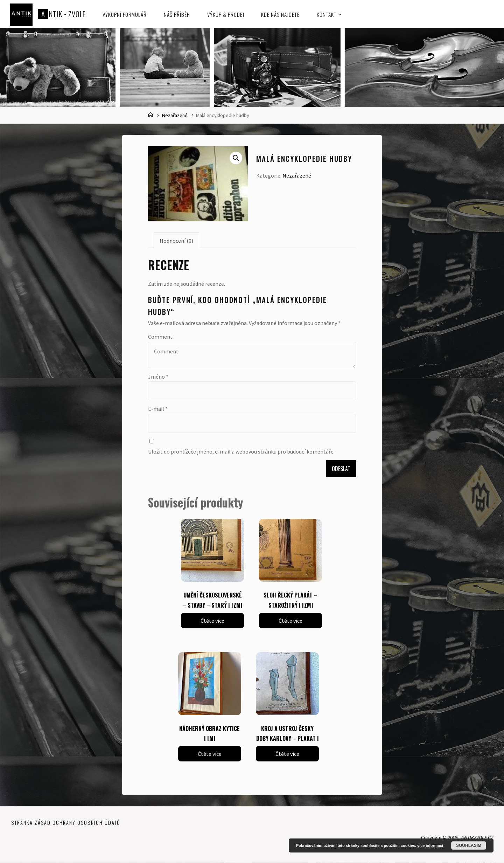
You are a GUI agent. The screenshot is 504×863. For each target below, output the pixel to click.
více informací (430, 845)
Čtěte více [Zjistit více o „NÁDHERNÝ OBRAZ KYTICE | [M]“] (210, 754)
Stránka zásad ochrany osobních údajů (66, 823)
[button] (236, 158)
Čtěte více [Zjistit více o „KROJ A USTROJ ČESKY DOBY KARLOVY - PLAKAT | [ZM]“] (287, 754)
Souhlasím (469, 845)
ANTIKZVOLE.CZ (476, 838)
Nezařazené (175, 115)
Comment (160, 337)
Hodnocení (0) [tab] (176, 241)
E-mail (158, 409)
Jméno (158, 377)
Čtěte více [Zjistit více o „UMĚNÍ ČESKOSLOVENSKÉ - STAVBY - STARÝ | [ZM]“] (212, 621)
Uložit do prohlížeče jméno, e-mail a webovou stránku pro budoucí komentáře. (241, 451)
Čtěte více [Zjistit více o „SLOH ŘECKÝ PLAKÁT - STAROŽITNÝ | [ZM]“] (290, 621)
